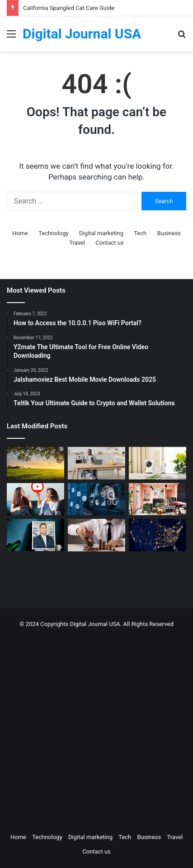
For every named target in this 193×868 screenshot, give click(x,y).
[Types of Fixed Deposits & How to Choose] (96, 535)
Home (20, 233)
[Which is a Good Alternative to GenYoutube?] (35, 499)
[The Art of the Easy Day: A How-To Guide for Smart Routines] (96, 463)
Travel (77, 243)
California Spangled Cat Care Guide (69, 8)
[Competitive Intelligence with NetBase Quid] (96, 499)
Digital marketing (101, 233)
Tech (140, 233)
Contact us (110, 243)
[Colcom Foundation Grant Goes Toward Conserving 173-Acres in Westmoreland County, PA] (35, 463)
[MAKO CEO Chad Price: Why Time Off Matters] (35, 535)
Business (169, 233)
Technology (54, 233)
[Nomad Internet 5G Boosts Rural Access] (158, 535)
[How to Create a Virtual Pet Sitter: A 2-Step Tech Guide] (158, 463)
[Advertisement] (96, 728)
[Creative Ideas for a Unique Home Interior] (158, 499)
